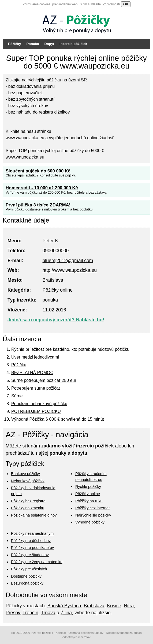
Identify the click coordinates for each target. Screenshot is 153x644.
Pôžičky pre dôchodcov (31, 541)
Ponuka (33, 44)
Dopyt (49, 44)
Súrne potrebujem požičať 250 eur (44, 380)
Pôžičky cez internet (92, 508)
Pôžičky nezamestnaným (32, 533)
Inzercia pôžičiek (73, 44)
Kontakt (61, 633)
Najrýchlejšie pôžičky (93, 515)
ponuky (58, 453)
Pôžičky (14, 44)
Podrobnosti (111, 4)
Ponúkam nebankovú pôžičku (39, 404)
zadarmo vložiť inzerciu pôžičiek (77, 446)
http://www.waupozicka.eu (70, 270)
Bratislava (94, 606)
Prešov (13, 613)
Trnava (48, 613)
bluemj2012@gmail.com (68, 261)
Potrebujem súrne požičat (36, 388)
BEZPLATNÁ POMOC (32, 373)
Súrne (17, 396)
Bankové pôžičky (25, 474)
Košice (114, 606)
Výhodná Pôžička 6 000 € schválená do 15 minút (58, 419)
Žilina (66, 613)
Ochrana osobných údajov (86, 633)
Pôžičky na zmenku (28, 508)
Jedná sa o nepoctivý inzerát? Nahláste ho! (56, 320)
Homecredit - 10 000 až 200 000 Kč (42, 188)
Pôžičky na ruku (89, 501)
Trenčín (30, 613)
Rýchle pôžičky (88, 487)
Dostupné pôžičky (26, 576)
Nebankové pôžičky (28, 481)
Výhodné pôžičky (90, 522)
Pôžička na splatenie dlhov (34, 515)
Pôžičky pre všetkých (29, 569)
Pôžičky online (88, 494)
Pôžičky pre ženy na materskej (37, 562)
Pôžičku (19, 365)
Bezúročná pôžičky (27, 583)
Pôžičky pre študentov (30, 555)
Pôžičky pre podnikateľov (32, 548)
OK (126, 4)
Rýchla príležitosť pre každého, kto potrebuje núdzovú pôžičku (70, 349)
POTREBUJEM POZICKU (36, 411)
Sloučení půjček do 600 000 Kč (38, 171)
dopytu (79, 453)
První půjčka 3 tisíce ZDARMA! (38, 205)
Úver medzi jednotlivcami (35, 357)
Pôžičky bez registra (28, 501)
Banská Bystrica (64, 606)
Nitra (129, 606)
